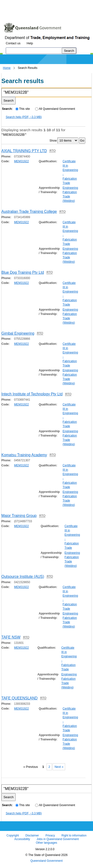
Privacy (50, 835)
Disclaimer (32, 835)
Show (53, 141)
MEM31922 (21, 161)
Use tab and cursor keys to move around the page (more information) (42, 13)
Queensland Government (46, 861)
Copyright (13, 835)
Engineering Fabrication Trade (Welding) (70, 194)
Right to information (74, 835)
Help (30, 43)
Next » (59, 767)
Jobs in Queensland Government (58, 839)
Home (7, 68)
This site (23, 109)
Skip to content (13, 3)
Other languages (46, 843)
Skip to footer (69, 3)
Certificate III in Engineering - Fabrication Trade (70, 172)
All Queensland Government (55, 109)
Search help (24, 117)
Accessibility (22, 839)
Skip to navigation (42, 3)
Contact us (13, 43)
